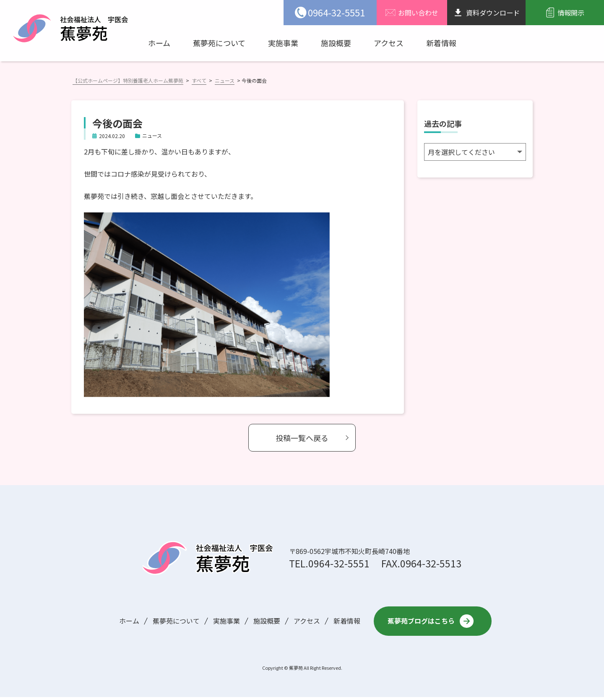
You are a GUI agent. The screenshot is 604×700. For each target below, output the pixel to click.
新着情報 (441, 43)
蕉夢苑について (219, 43)
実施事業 (283, 43)
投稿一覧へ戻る (302, 438)
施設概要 (336, 43)
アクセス (389, 43)
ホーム (159, 43)
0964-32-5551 (339, 563)
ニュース (152, 135)
